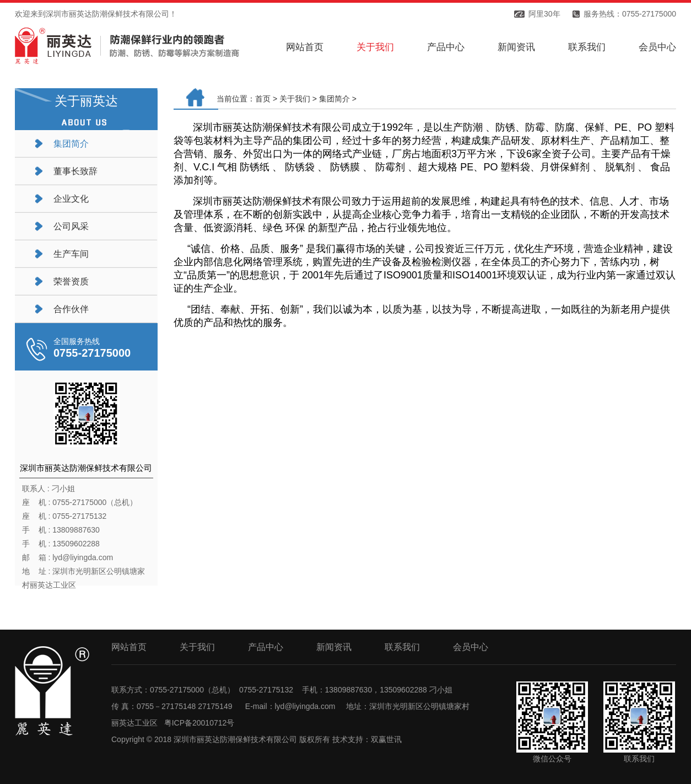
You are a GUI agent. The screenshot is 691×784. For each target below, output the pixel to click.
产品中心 (446, 47)
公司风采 (71, 226)
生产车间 (71, 254)
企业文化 (71, 199)
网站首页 (305, 47)
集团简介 (71, 144)
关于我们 (375, 47)
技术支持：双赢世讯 (367, 739)
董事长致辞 (75, 171)
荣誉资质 (71, 281)
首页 (263, 99)
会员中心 (657, 47)
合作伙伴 (71, 309)
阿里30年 (544, 14)
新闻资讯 (516, 47)
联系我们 (587, 47)
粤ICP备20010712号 (199, 723)
